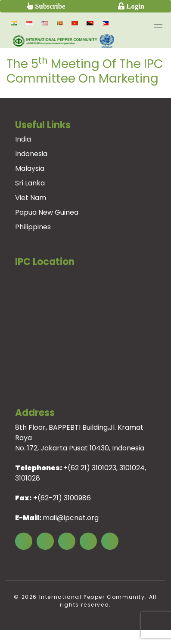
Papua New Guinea (47, 212)
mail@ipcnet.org (71, 518)
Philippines (33, 227)
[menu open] (158, 26)
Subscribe (49, 6)
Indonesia (31, 154)
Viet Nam (31, 198)
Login (134, 6)
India (23, 139)
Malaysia (30, 168)
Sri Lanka (30, 183)
